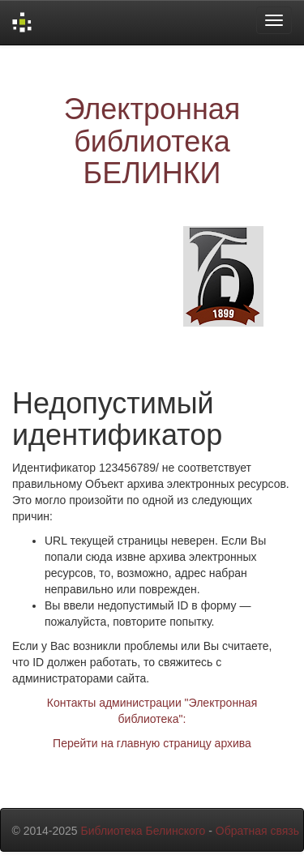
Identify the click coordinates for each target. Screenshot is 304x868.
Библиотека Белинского (143, 831)
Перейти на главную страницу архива (152, 743)
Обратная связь (257, 831)
